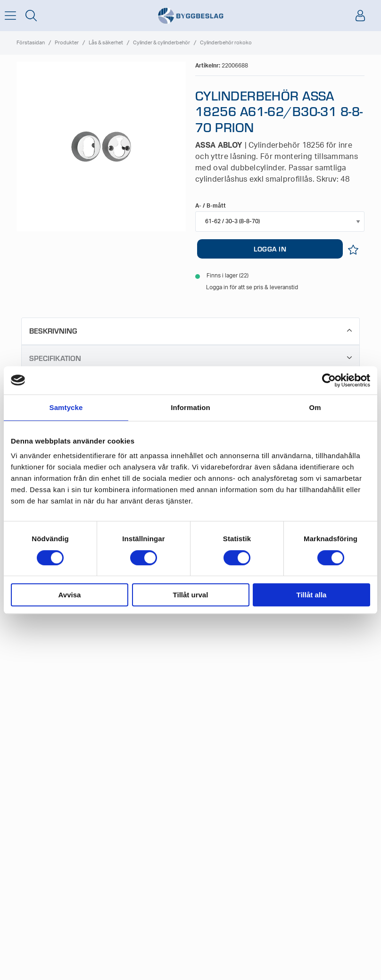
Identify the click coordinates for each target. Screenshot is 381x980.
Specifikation (190, 358)
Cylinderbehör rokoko (226, 43)
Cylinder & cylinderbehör (162, 43)
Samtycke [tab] (66, 407)
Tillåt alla (312, 595)
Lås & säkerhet (106, 43)
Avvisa (70, 595)
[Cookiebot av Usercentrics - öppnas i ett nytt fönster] (329, 380)
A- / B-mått (211, 206)
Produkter (67, 43)
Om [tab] (315, 407)
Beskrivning (190, 331)
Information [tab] (190, 407)
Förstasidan (31, 43)
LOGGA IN (270, 249)
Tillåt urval (191, 595)
